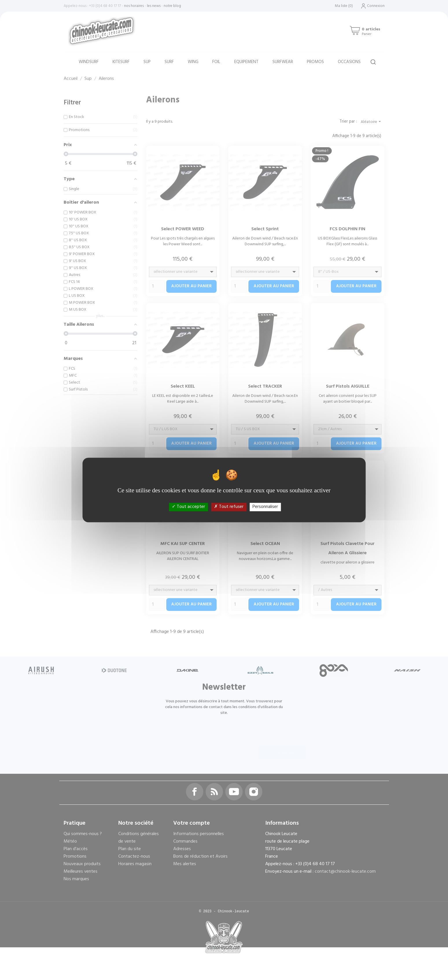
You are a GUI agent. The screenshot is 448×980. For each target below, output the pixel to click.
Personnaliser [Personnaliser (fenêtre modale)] (265, 507)
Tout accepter (188, 507)
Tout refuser (229, 507)
